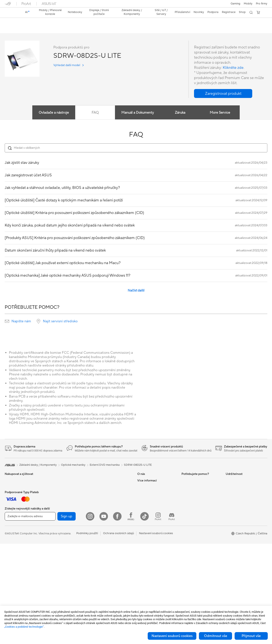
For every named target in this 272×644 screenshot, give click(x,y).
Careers (142, 487)
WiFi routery (100, 481)
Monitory (11, 558)
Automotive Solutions (151, 545)
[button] (235, 4)
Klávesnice (99, 525)
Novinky (142, 493)
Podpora (45, 29)
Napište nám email (193, 506)
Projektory (11, 564)
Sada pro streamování (106, 545)
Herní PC (10, 583)
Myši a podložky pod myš (108, 532)
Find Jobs (143, 525)
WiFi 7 (53, 577)
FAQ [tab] (95, 113)
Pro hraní (10, 538)
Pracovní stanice (59, 493)
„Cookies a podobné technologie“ (24, 627)
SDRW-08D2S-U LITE (26, 22)
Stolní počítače (14, 577)
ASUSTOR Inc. (146, 506)
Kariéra (142, 500)
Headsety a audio (103, 538)
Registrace (229, 12)
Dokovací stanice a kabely (109, 570)
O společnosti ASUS (150, 481)
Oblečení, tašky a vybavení (109, 551)
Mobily (248, 4)
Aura (140, 570)
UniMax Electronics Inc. (152, 519)
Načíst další (136, 291)
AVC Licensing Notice (151, 551)
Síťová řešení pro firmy (107, 493)
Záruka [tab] (180, 113)
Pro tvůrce (11, 526)
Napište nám (21, 321)
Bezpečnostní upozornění (197, 519)
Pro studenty (13, 532)
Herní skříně (56, 532)
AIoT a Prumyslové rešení (108, 500)
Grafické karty (58, 525)
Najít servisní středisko (60, 321)
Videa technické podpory (197, 525)
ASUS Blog (144, 557)
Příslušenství (12, 500)
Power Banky (101, 576)
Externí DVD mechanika (105, 465)
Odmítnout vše (216, 636)
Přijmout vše (251, 636)
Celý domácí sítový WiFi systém (112, 487)
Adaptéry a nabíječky (106, 564)
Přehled (9, 29)
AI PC (141, 538)
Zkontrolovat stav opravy (198, 481)
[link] (12, 13)
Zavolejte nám (190, 512)
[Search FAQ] (136, 148)
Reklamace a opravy (194, 500)
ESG (228, 481)
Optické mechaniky (61, 557)
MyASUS (187, 532)
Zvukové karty (58, 551)
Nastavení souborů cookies (172, 636)
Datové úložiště (58, 564)
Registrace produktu (194, 493)
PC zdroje (55, 545)
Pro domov (12, 513)
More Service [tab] (220, 113)
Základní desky (58, 519)
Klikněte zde (233, 68)
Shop (242, 12)
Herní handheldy (15, 494)
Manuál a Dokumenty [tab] (138, 113)
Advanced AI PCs (148, 576)
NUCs (52, 481)
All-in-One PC (13, 570)
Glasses (53, 506)
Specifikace (27, 29)
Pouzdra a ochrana (104, 557)
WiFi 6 (53, 583)
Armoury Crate (147, 564)
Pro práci (10, 519)
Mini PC (54, 487)
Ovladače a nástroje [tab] (54, 113)
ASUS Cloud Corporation (153, 512)
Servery (97, 512)
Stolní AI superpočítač (106, 506)
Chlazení (54, 538)
